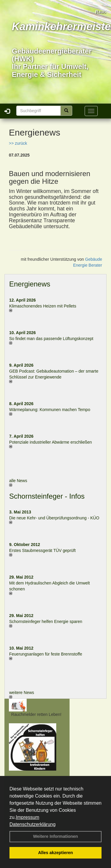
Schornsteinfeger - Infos (47, 496)
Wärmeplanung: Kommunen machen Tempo (50, 410)
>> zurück (18, 143)
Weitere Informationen (56, 836)
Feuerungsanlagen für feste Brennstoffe (46, 654)
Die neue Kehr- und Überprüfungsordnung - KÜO (54, 518)
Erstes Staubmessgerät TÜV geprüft (42, 550)
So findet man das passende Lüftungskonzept (51, 339)
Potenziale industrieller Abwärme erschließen (50, 442)
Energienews (30, 284)
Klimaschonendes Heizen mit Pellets (43, 306)
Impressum (27, 817)
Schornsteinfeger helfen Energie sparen (46, 621)
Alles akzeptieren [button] (56, 853)
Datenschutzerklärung (33, 824)
